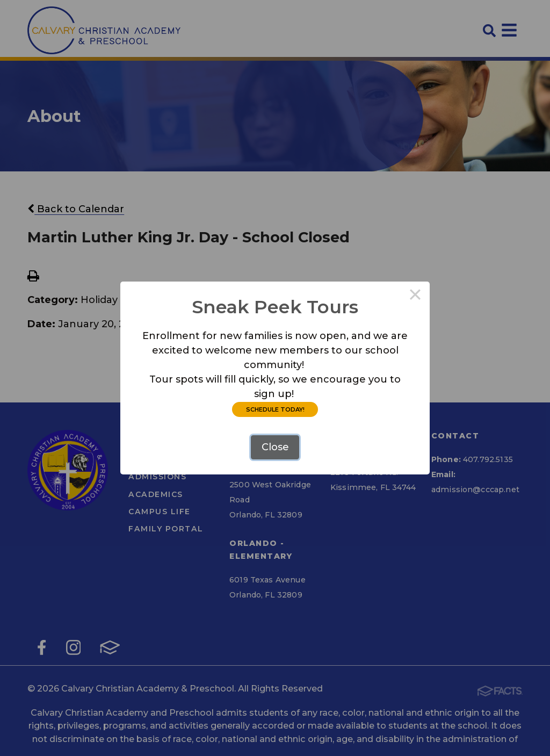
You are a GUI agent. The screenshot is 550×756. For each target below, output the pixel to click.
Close (275, 447)
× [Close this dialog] (415, 296)
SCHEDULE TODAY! (275, 409)
